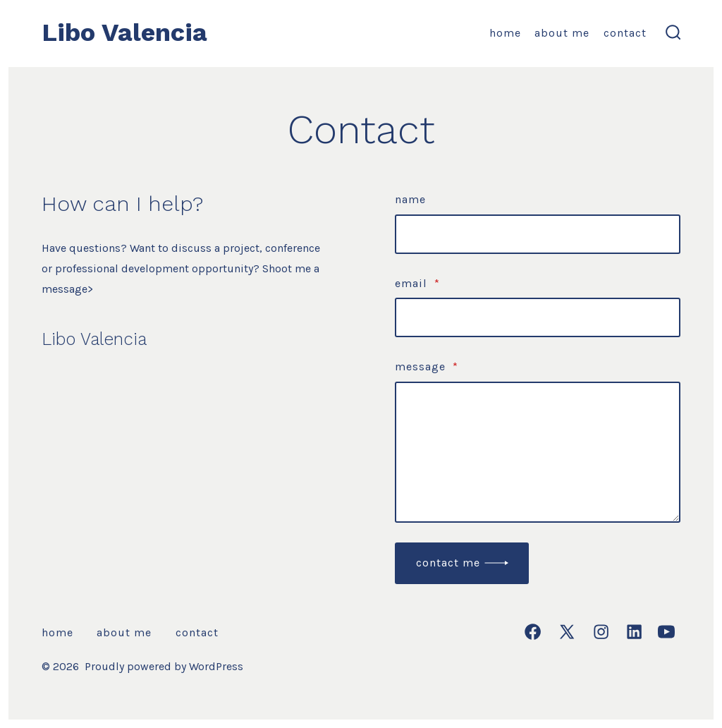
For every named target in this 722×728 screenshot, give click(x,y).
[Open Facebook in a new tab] (533, 632)
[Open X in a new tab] (567, 632)
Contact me (448, 563)
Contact (625, 33)
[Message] (538, 452)
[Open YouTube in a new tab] (666, 632)
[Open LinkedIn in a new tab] (634, 632)
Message (427, 366)
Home (505, 33)
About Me (562, 33)
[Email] (538, 317)
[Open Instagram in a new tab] (601, 632)
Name (410, 199)
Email (417, 283)
